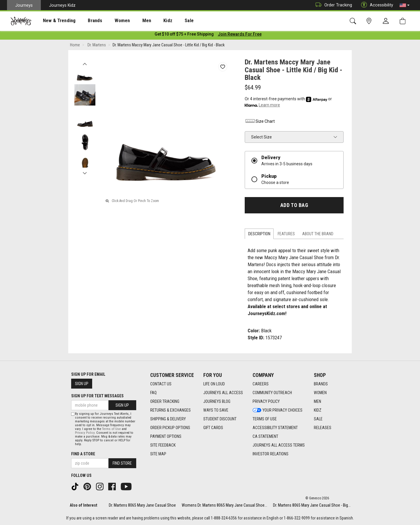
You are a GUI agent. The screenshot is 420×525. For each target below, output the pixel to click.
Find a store (83, 454)
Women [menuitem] (110, 21)
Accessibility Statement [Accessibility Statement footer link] (275, 428)
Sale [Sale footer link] (318, 419)
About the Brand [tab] (318, 235)
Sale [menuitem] (169, 21)
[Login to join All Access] (184, 35)
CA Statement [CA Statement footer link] (265, 437)
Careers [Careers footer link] (261, 384)
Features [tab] (286, 235)
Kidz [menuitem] (150, 21)
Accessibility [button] (376, 5)
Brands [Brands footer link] (321, 384)
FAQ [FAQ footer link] (153, 393)
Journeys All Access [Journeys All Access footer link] (223, 393)
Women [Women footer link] (320, 393)
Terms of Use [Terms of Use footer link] (265, 419)
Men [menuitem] (131, 21)
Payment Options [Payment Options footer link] (166, 437)
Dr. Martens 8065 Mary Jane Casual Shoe (142, 505)
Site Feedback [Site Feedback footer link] (163, 445)
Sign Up (82, 384)
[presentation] (54, 21)
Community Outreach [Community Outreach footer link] (272, 393)
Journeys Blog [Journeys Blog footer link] (217, 402)
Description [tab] (259, 235)
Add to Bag (294, 206)
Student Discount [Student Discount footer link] (220, 419)
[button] (405, 5)
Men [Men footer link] (317, 402)
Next (85, 173)
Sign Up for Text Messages (97, 396)
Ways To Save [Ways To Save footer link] (216, 410)
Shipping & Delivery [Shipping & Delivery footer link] (168, 419)
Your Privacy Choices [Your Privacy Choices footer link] (278, 410)
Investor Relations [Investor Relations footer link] (271, 454)
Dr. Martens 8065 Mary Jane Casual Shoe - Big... (312, 505)
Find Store (122, 463)
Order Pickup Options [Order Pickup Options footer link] (170, 428)
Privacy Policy (85, 433)
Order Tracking (332, 5)
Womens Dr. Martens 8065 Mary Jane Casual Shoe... (224, 505)
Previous (85, 64)
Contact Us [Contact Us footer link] (161, 384)
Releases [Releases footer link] (323, 428)
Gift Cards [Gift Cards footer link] (213, 428)
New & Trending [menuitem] (54, 21)
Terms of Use (111, 429)
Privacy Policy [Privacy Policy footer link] (266, 402)
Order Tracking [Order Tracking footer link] (165, 402)
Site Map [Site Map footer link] (158, 454)
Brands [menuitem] (86, 21)
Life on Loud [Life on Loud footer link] (214, 384)
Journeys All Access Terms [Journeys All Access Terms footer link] (279, 445)
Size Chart (260, 122)
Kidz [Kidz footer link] (318, 410)
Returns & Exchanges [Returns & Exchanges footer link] (170, 410)
